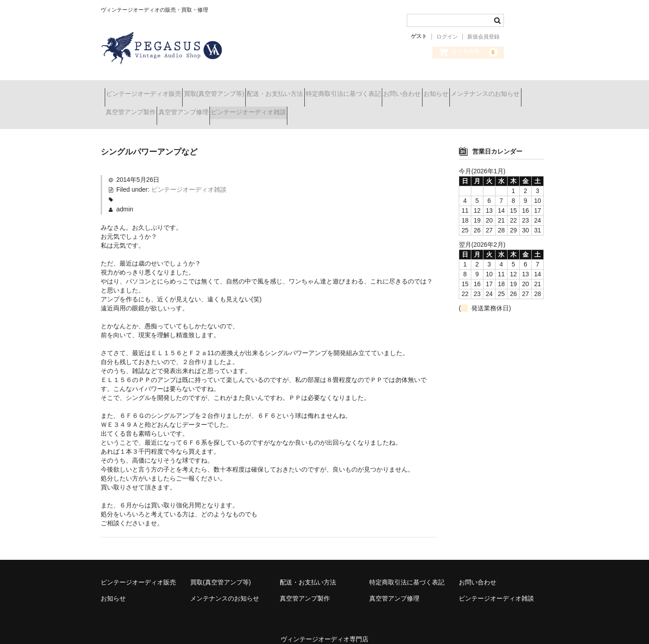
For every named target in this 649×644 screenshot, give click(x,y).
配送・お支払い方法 (311, 90)
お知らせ (519, 90)
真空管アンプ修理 (290, 108)
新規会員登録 (483, 37)
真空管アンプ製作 (222, 108)
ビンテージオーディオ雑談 (371, 108)
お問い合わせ (470, 90)
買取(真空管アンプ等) (234, 90)
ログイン (447, 37)
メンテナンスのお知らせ (144, 108)
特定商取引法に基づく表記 (395, 90)
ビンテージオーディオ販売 (148, 90)
